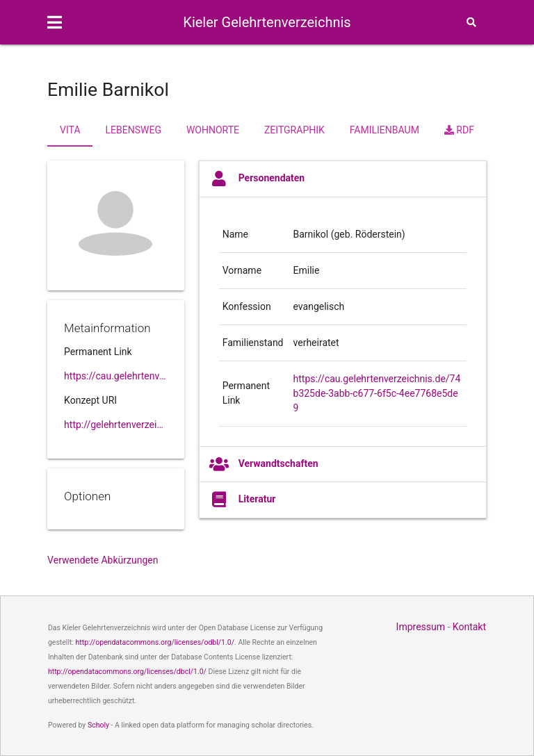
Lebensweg (133, 130)
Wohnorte (213, 130)
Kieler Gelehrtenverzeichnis (267, 22)
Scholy (98, 725)
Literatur (243, 500)
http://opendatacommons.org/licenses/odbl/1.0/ (155, 642)
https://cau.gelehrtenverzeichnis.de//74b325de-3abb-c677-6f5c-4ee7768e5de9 (116, 376)
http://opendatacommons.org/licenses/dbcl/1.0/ (127, 672)
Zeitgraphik (294, 130)
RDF (459, 130)
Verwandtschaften (264, 464)
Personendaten (257, 179)
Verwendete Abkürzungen (103, 560)
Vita (70, 130)
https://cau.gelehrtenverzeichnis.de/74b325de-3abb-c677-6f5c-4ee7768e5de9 (377, 393)
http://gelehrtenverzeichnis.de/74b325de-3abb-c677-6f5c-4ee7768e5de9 (116, 425)
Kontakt (469, 627)
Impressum (421, 627)
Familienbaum (385, 130)
